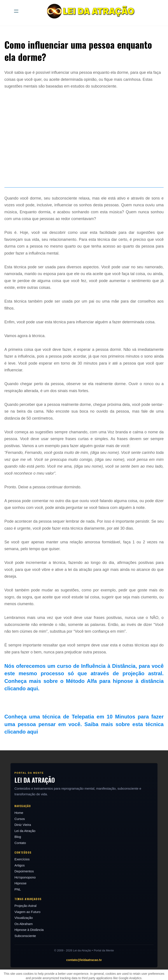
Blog (18, 837)
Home (19, 813)
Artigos (20, 865)
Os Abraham (24, 924)
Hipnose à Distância (29, 930)
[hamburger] (16, 11)
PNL (18, 889)
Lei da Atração (25, 831)
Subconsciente (25, 936)
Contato (20, 843)
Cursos (20, 819)
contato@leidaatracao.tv (84, 960)
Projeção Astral (25, 906)
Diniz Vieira (23, 825)
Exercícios (22, 859)
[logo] (90, 11)
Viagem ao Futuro (27, 912)
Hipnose (20, 883)
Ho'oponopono (25, 877)
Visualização (24, 918)
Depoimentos (24, 871)
